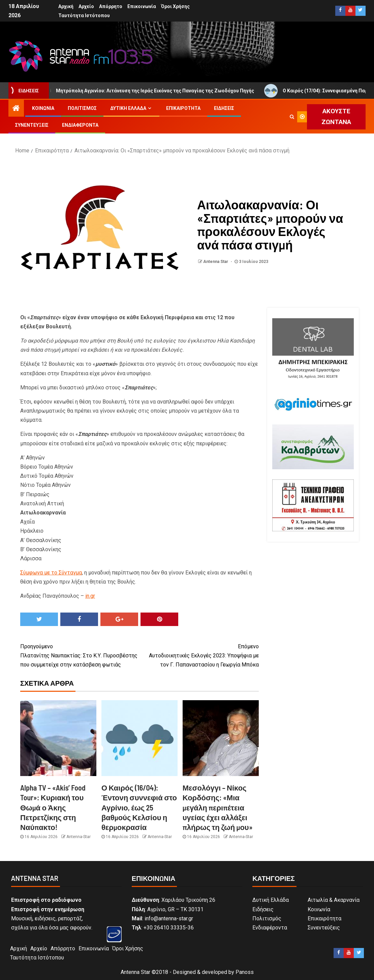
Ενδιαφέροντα (80, 125)
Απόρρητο (111, 6)
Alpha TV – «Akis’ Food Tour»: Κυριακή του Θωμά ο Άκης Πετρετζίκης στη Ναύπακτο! (53, 807)
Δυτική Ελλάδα (128, 108)
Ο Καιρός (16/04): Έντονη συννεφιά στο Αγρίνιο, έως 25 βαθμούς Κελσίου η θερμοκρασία (139, 807)
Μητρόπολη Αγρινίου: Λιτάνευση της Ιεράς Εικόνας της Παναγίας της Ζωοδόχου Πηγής (153, 91)
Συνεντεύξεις (32, 125)
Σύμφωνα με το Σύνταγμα (51, 573)
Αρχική (66, 6)
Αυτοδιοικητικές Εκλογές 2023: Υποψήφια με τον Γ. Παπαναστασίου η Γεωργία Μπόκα (199, 655)
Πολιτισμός (82, 108)
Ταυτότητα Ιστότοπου (84, 16)
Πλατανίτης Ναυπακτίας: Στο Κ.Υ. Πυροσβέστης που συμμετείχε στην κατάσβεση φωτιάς (80, 655)
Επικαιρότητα (183, 108)
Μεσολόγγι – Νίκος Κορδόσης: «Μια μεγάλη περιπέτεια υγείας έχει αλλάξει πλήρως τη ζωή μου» (218, 807)
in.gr (90, 596)
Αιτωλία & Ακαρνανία (334, 900)
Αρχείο (86, 6)
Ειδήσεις (224, 108)
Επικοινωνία (142, 6)
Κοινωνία (43, 108)
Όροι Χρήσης (175, 6)
